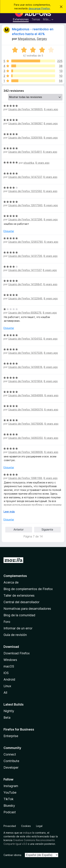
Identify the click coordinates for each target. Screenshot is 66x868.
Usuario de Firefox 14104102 (25, 339)
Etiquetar (9, 231)
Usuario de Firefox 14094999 (26, 395)
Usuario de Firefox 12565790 (26, 242)
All (5, 693)
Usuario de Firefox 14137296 (25, 219)
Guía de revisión (15, 635)
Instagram (11, 786)
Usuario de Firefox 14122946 (25, 298)
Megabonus (26, 39)
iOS (6, 673)
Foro (7, 622)
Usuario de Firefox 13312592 (25, 191)
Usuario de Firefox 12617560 (25, 205)
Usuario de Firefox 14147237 (25, 177)
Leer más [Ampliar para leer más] (9, 511)
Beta (7, 718)
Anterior (19, 529)
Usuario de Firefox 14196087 (25, 123)
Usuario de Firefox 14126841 (25, 284)
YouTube (10, 792)
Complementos (15, 576)
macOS (9, 666)
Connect (10, 754)
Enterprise (11, 736)
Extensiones (21, 19)
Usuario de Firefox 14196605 (25, 109)
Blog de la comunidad (19, 615)
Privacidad (10, 826)
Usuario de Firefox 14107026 (25, 353)
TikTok (9, 799)
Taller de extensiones (19, 595)
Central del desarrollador (21, 602)
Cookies (26, 826)
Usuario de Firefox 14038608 (26, 452)
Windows (10, 660)
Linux (7, 686)
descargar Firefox (39, 8)
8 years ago (51, 109)
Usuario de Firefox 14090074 (26, 409)
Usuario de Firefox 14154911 (25, 152)
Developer (11, 767)
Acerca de (11, 582)
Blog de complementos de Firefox (28, 589)
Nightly (9, 711)
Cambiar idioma (12, 855)
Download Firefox (17, 653)
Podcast (10, 812)
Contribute (11, 761)
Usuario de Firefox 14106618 (25, 367)
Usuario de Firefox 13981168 (25, 478)
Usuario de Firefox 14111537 (25, 270)
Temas (36, 19)
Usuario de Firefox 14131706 (25, 256)
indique (27, 833)
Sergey (42, 39)
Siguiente (47, 529)
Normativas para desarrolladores (27, 609)
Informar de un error (18, 628)
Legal (39, 826)
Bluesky (9, 806)
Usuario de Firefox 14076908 (26, 424)
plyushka (29, 163)
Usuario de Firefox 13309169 (25, 138)
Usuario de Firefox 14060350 (26, 438)
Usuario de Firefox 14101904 (25, 381)
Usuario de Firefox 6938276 (25, 313)
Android (9, 679)
